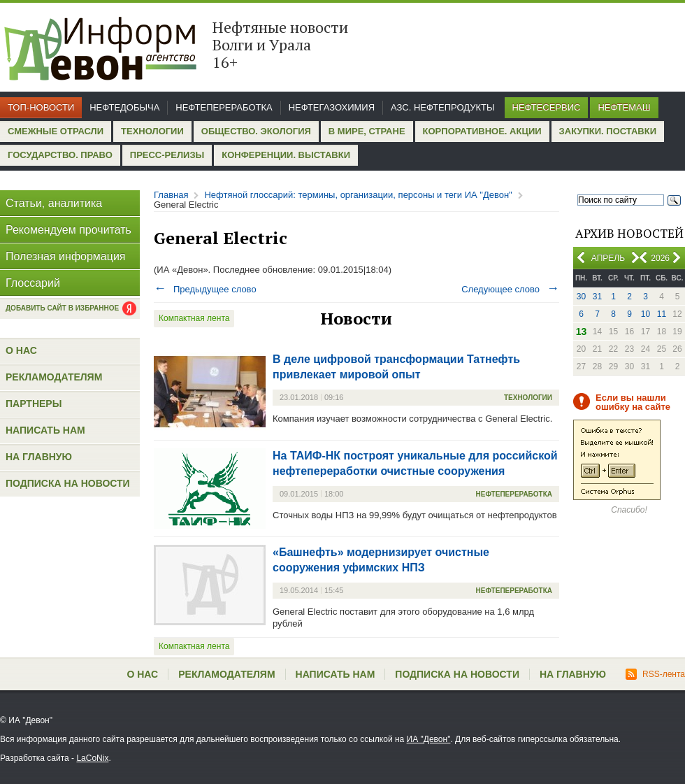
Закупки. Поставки (608, 131)
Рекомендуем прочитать (68, 230)
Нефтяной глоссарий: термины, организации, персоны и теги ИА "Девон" (358, 195)
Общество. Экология (256, 131)
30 (581, 297)
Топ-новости (41, 107)
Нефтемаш (624, 107)
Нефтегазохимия (332, 107)
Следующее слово (510, 289)
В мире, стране (367, 131)
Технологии (152, 131)
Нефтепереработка (224, 107)
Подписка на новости (68, 483)
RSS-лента (655, 674)
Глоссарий (33, 283)
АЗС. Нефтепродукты (442, 107)
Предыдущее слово (205, 289)
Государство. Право (60, 155)
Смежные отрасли (56, 131)
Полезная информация (66, 256)
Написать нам (45, 430)
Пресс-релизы (167, 155)
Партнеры (34, 404)
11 (662, 314)
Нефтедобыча (124, 107)
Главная (171, 195)
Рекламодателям (54, 377)
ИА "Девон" (429, 739)
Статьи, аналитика (54, 203)
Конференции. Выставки (286, 155)
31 (597, 297)
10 (646, 314)
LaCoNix (92, 758)
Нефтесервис (547, 107)
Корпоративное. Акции (482, 131)
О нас (21, 350)
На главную (39, 457)
